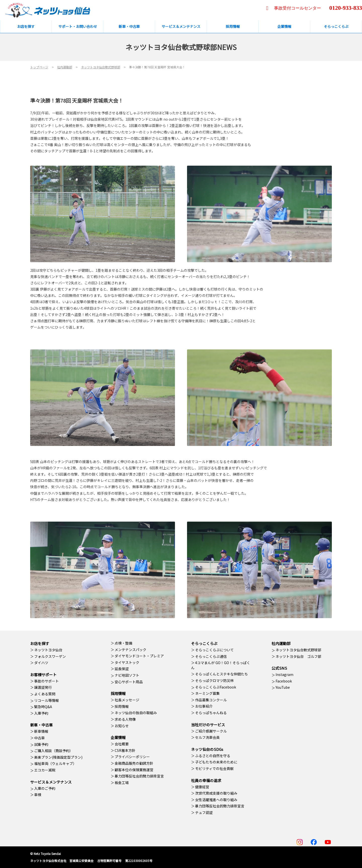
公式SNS (279, 668)
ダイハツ (41, 663)
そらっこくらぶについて (214, 650)
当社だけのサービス (208, 725)
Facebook (284, 681)
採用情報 (118, 693)
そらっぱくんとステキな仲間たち (221, 674)
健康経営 (202, 787)
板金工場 (122, 783)
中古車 (39, 738)
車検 (38, 795)
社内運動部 (281, 643)
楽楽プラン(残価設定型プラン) (58, 757)
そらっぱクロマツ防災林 (214, 680)
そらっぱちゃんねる (211, 713)
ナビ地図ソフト (127, 675)
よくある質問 (45, 694)
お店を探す (40, 643)
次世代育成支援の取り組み (216, 793)
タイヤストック (127, 662)
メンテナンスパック (130, 650)
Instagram (284, 674)
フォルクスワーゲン (50, 656)
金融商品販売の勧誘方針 (134, 763)
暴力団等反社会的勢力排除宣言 (139, 776)
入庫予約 (41, 713)
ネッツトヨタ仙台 (48, 650)
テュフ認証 (204, 812)
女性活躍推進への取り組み (216, 800)
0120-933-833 (346, 8)
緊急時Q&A (43, 707)
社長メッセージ (127, 700)
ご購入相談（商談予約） (54, 751)
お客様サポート (43, 675)
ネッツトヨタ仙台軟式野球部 (298, 650)
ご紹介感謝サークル (211, 731)
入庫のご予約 (45, 788)
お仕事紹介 (204, 706)
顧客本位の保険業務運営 (134, 770)
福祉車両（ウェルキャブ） (55, 763)
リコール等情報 (47, 700)
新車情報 (41, 731)
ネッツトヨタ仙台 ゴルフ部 (298, 656)
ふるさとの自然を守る (213, 756)
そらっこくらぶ (204, 643)
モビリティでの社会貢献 (214, 768)
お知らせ (122, 726)
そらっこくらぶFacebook (216, 687)
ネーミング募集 (207, 693)
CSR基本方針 (125, 750)
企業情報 (118, 737)
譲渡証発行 (43, 687)
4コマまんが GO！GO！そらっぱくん (221, 665)
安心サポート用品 (129, 682)
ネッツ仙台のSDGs (207, 749)
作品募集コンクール (211, 700)
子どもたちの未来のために (216, 762)
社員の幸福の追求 (206, 780)
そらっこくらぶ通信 (211, 656)
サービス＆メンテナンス (51, 782)
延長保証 (122, 669)
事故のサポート (47, 681)
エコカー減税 (45, 770)
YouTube (283, 687)
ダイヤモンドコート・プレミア (139, 656)
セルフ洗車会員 (207, 737)
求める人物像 (125, 719)
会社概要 (122, 744)
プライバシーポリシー (132, 757)
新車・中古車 (41, 725)
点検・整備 (123, 643)
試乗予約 (41, 744)
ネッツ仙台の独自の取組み (136, 713)
